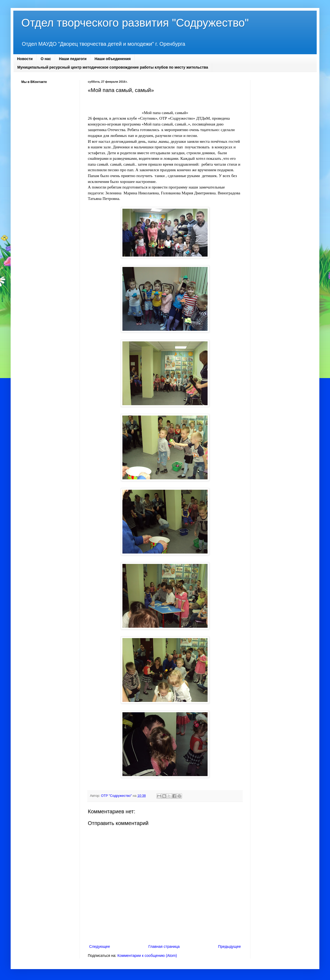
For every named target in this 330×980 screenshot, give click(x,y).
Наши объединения (113, 59)
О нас (46, 59)
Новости (25, 59)
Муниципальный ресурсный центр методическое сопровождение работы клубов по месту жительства (113, 67)
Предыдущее (229, 947)
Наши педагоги (73, 59)
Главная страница (164, 947)
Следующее (100, 947)
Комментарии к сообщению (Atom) (147, 956)
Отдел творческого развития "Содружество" (135, 23)
